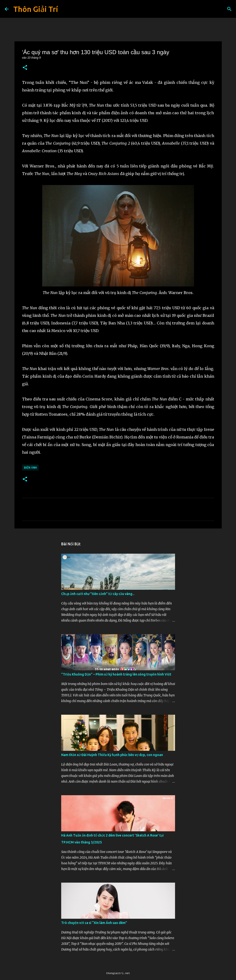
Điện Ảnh (30, 468)
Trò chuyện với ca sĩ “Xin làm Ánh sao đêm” (94, 923)
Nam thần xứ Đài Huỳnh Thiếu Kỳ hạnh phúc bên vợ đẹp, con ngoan (112, 755)
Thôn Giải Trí (36, 9)
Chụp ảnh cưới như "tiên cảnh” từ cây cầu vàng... (98, 594)
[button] (25, 68)
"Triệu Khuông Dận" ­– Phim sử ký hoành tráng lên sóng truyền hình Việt (116, 674)
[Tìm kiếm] (229, 9)
